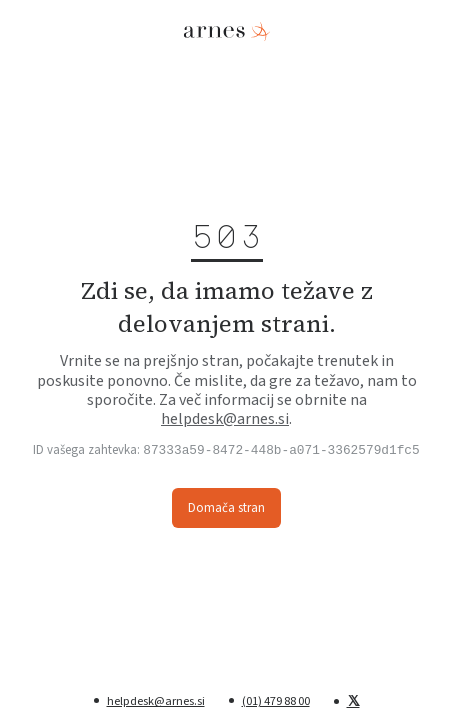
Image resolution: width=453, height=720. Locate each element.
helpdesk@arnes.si (225, 418)
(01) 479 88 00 (276, 701)
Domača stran (226, 508)
